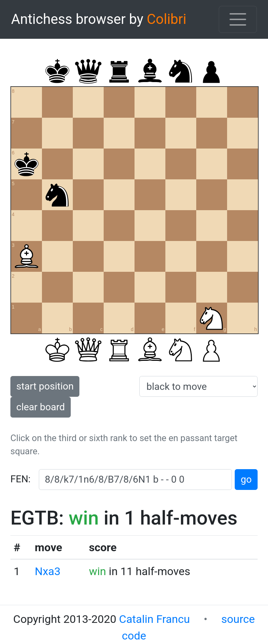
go (246, 479)
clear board (41, 407)
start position (45, 386)
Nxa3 (47, 571)
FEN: (20, 479)
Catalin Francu (154, 619)
